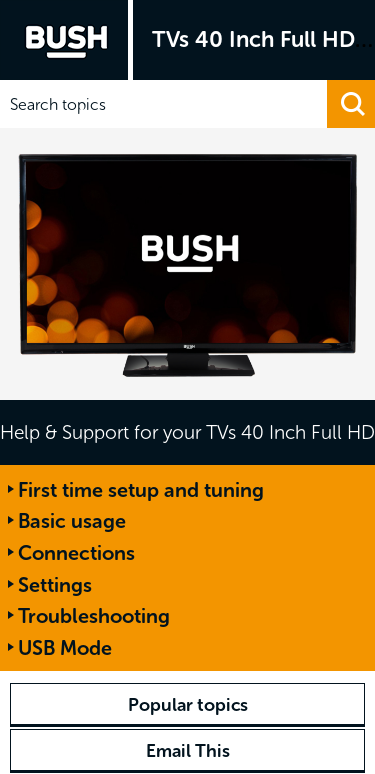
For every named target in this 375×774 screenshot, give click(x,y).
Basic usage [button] (72, 521)
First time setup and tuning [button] (141, 490)
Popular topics (188, 705)
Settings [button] (55, 585)
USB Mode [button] (65, 648)
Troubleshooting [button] (94, 616)
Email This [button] (188, 751)
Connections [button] (76, 553)
